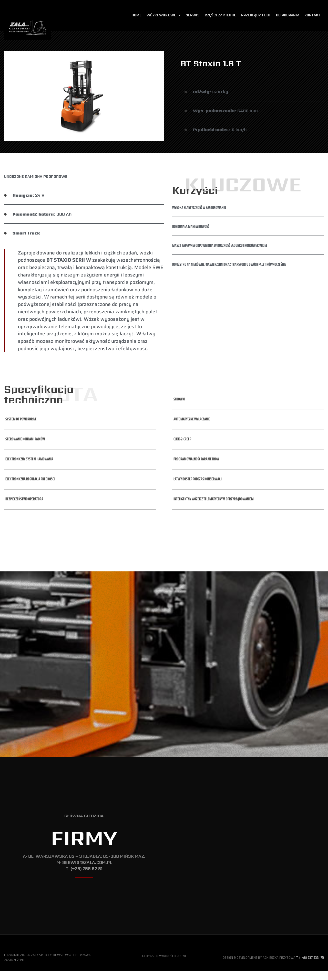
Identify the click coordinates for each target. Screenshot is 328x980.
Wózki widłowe (164, 15)
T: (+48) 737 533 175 (310, 975)
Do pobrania (288, 15)
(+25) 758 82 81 (86, 877)
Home (136, 15)
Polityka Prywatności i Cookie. (164, 973)
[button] (20, 401)
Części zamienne (220, 15)
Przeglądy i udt (256, 15)
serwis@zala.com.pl (87, 871)
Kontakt (312, 15)
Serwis (193, 15)
